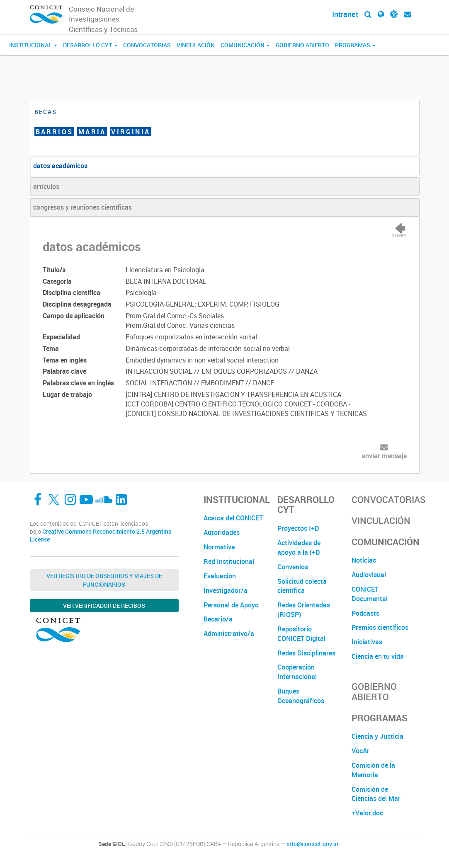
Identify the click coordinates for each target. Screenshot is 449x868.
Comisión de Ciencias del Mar (376, 794)
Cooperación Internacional (297, 672)
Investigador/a (226, 590)
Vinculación (196, 45)
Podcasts (365, 613)
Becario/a (218, 619)
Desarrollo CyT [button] (90, 45)
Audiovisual (369, 575)
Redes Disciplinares (306, 653)
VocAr (360, 751)
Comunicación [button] (245, 45)
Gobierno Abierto (302, 45)
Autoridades (222, 532)
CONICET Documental (370, 594)
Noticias (364, 560)
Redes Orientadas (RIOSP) (304, 610)
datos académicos (60, 166)
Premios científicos (380, 627)
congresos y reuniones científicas (83, 207)
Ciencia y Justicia (377, 736)
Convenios (293, 567)
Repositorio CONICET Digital (301, 634)
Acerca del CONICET (233, 518)
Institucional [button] (33, 45)
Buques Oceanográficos (301, 696)
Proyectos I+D (298, 528)
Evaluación (220, 576)
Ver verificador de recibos (104, 606)
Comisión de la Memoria (373, 770)
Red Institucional (229, 561)
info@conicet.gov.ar (313, 844)
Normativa (219, 547)
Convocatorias (147, 45)
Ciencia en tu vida (378, 656)
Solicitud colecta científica (302, 586)
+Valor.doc (367, 813)
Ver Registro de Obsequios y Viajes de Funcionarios (104, 580)
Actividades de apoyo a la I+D (299, 548)
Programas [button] (355, 45)
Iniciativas (367, 642)
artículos (46, 186)
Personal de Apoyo (231, 605)
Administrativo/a (229, 633)
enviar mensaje (384, 456)
